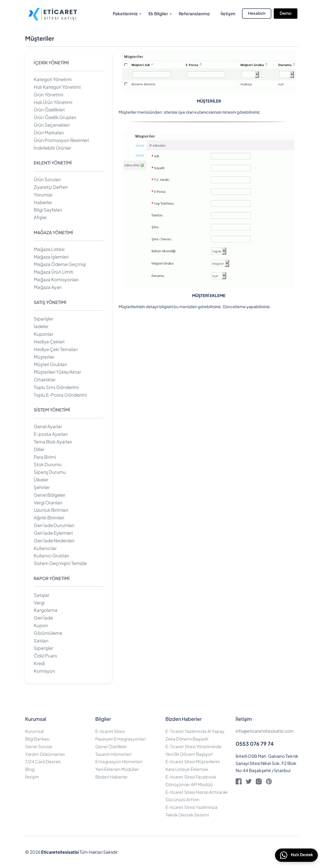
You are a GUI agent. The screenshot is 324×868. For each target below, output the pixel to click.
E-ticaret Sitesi (110, 731)
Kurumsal (34, 731)
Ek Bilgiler (158, 14)
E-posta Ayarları (51, 434)
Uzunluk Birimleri (51, 510)
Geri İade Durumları (54, 525)
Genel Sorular (39, 746)
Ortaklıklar (45, 380)
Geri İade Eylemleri (53, 533)
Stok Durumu (48, 464)
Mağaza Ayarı (48, 287)
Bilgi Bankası (37, 739)
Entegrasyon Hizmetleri (119, 762)
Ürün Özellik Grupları (55, 117)
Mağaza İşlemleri (51, 257)
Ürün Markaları (49, 133)
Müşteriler (44, 357)
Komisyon (44, 671)
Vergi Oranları (48, 503)
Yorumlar (43, 195)
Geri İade (43, 618)
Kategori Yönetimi (53, 79)
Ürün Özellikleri (49, 110)
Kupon (41, 625)
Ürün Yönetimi (49, 95)
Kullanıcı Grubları (51, 556)
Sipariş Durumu (50, 472)
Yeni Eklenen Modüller (117, 769)
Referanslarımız (194, 14)
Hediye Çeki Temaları (56, 349)
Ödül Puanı (45, 656)
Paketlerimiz (125, 14)
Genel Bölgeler (49, 495)
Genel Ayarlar (48, 426)
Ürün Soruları (47, 179)
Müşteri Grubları (50, 364)
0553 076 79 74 (255, 744)
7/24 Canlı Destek (43, 762)
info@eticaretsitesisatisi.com (265, 731)
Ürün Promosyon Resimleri (61, 140)
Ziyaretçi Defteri (51, 187)
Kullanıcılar (45, 548)
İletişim (228, 14)
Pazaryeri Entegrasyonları (120, 739)
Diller (39, 449)
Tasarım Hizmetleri (113, 754)
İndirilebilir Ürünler (52, 148)
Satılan (41, 641)
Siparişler (43, 319)
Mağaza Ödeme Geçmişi (60, 264)
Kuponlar (43, 334)
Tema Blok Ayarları (53, 442)
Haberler (43, 202)
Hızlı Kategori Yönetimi (57, 87)
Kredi (39, 663)
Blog (30, 769)
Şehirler (42, 487)
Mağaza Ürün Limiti (54, 272)
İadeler (41, 326)
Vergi (39, 603)
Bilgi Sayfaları (48, 210)
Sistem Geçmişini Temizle (60, 563)
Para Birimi (45, 457)
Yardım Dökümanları (45, 754)
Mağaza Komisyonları (56, 279)
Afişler (40, 217)
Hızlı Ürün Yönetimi (53, 102)
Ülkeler (41, 480)
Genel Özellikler (111, 746)
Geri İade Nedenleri (54, 540)
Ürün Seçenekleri (52, 125)
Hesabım (257, 13)
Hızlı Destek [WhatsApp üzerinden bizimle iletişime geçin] (296, 855)
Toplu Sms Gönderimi (56, 387)
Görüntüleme (48, 633)
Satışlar (42, 595)
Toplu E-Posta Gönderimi (60, 395)
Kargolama (46, 610)
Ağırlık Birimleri (49, 518)
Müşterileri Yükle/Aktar (57, 372)
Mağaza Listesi (49, 249)
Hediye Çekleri (49, 342)
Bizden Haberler (112, 777)
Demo (286, 13)
